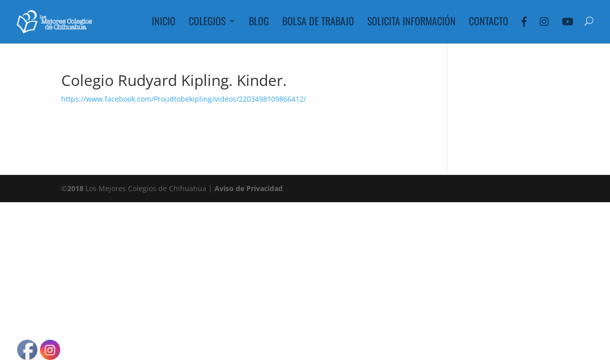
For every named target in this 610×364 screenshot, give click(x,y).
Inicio (164, 23)
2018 (75, 188)
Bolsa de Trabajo (318, 23)
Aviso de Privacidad (249, 188)
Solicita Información (411, 23)
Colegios (207, 23)
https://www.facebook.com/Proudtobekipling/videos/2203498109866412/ (184, 99)
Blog (259, 23)
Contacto (489, 23)
